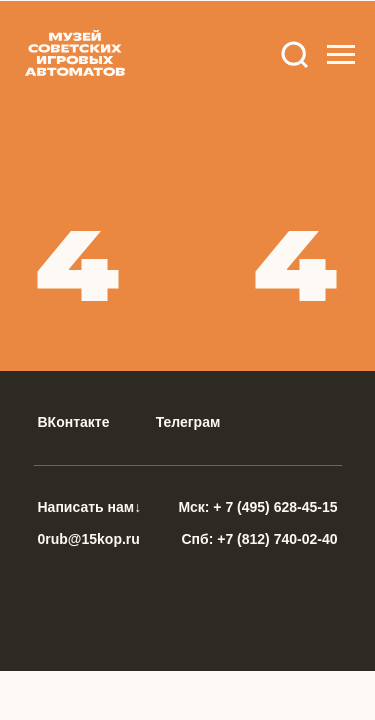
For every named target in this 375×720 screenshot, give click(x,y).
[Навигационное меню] (341, 55)
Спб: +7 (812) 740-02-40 (259, 539)
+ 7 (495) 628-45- (267, 507)
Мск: (196, 507)
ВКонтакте (74, 422)
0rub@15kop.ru (89, 539)
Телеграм (188, 422)
